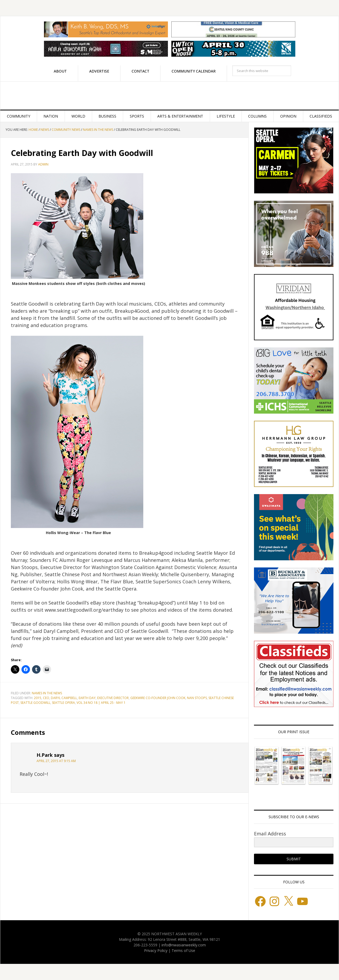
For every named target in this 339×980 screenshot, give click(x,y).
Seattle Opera (63, 703)
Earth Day (87, 698)
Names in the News (47, 693)
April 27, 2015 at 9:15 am (56, 761)
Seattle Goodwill (35, 703)
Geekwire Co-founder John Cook (158, 698)
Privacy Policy (156, 950)
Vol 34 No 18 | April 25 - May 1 (101, 703)
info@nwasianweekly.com (184, 945)
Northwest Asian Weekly (169, 96)
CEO (46, 698)
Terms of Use (183, 950)
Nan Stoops (197, 698)
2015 (38, 698)
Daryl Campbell (64, 698)
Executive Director (113, 698)
